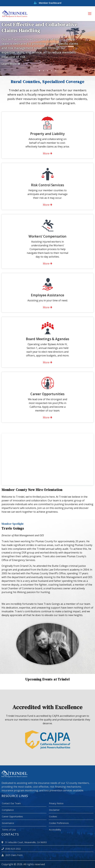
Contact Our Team (11, 803)
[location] (3, 842)
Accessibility (55, 830)
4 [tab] (52, 71)
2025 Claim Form (12, 855)
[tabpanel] (47, 48)
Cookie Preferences (59, 823)
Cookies (53, 816)
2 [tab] (44, 71)
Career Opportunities (12, 816)
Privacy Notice (56, 803)
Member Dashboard (48, 3)
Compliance (8, 810)
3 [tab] (48, 71)
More (47, 153)
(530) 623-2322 (11, 849)
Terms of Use (9, 830)
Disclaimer (54, 810)
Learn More (11, 64)
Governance (8, 823)
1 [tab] (39, 71)
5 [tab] (56, 71)
